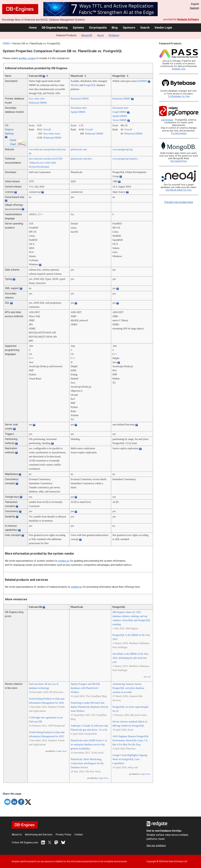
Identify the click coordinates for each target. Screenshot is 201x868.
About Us (17, 835)
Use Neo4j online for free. (179, 190)
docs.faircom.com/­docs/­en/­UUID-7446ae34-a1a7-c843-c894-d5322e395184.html (46, 163)
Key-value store (37, 99)
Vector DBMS (120, 120)
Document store (79, 108)
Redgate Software (188, 19)
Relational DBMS (38, 103)
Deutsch (194, 8)
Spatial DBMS (78, 112)
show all (147, 677)
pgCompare (167, 120)
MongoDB (87, 35)
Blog (115, 28)
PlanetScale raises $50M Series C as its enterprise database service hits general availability (89, 744)
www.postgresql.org (122, 149)
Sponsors (129, 28)
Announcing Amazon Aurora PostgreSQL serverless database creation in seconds (128, 688)
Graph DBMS (119, 112)
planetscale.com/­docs (81, 159)
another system (27, 58)
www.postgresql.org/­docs (125, 159)
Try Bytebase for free (179, 96)
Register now (179, 69)
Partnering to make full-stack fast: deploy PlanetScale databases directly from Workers (90, 707)
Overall (47, 129)
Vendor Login (163, 28)
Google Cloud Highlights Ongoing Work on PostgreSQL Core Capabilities (130, 759)
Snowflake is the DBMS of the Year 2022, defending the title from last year (130, 658)
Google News (61, 751)
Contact (79, 835)
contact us (64, 561)
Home (33, 28)
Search (145, 28)
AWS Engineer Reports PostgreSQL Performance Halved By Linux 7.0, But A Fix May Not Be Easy (131, 740)
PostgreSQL (90, 85)
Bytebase (114, 35)
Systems (78, 28)
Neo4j (100, 35)
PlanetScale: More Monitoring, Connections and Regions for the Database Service (87, 763)
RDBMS (143, 81)
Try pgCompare (179, 133)
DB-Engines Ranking (55, 28)
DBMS (6, 44)
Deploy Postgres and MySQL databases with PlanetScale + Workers (85, 688)
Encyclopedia (98, 28)
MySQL (75, 85)
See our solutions (156, 845)
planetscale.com (79, 149)
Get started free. (179, 161)
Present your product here (179, 202)
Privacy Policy (63, 835)
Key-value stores (52, 134)
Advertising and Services (39, 835)
